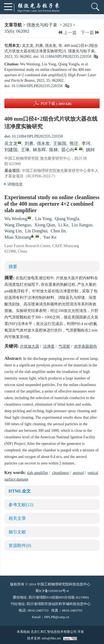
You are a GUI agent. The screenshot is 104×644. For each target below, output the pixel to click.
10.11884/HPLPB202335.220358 (66, 57)
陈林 (54, 150)
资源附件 (20, 546)
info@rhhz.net (51, 638)
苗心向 (68, 150)
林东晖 (39, 150)
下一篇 (90, 33)
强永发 (43, 143)
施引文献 (17, 532)
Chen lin (58, 231)
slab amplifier (37, 473)
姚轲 (90, 150)
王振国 (60, 143)
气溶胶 (64, 346)
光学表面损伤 (85, 346)
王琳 (25, 150)
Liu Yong (44, 219)
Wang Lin (13, 231)
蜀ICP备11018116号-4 (52, 591)
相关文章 (17, 518)
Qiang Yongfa (67, 219)
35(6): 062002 (17, 31)
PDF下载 (56, 104)
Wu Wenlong (16, 219)
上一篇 (67, 33)
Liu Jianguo (82, 225)
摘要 (13, 267)
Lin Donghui (36, 231)
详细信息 (13, 184)
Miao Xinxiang (18, 237)
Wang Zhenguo (18, 225)
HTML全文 (20, 491)
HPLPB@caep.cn (57, 617)
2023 (67, 25)
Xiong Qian (45, 225)
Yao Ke (50, 237)
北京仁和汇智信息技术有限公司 (54, 632)
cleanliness (60, 473)
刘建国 (11, 150)
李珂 (86, 143)
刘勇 (29, 143)
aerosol (78, 473)
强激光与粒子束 (42, 25)
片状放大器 (30, 346)
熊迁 (74, 143)
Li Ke (63, 225)
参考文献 (21, 505)
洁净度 (49, 346)
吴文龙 (11, 143)
